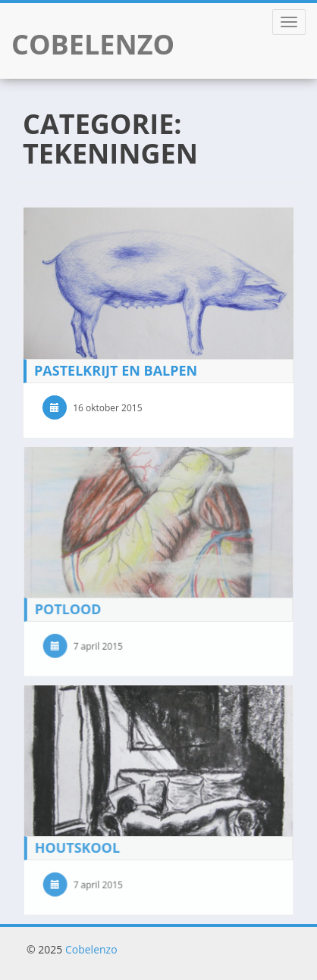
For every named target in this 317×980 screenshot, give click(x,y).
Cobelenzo (91, 949)
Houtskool (77, 847)
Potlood (68, 608)
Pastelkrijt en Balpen (116, 370)
